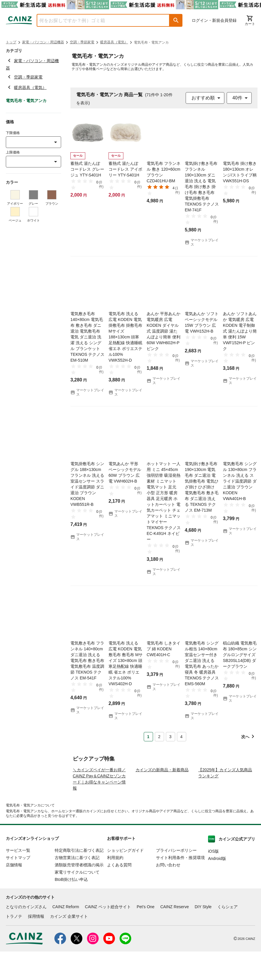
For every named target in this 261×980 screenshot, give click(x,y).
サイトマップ (18, 886)
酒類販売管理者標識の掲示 (79, 893)
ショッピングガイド (125, 879)
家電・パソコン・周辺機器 (43, 42)
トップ (11, 42)
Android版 (217, 887)
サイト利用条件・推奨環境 (180, 886)
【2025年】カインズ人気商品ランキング (225, 801)
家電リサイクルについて (77, 901)
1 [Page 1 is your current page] (148, 737)
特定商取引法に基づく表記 (79, 879)
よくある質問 (119, 893)
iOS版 (213, 880)
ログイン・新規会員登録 (214, 20)
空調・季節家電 (82, 42)
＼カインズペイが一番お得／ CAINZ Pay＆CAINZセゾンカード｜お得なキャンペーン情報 (99, 807)
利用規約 (115, 886)
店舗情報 (14, 893)
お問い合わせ (168, 893)
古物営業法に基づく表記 (77, 886)
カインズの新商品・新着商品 (162, 798)
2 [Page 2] (159, 737)
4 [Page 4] (182, 737)
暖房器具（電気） (114, 42)
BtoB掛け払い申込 (71, 908)
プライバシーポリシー (176, 879)
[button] (176, 20)
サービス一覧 (18, 879)
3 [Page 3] (171, 737)
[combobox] (99, 20)
